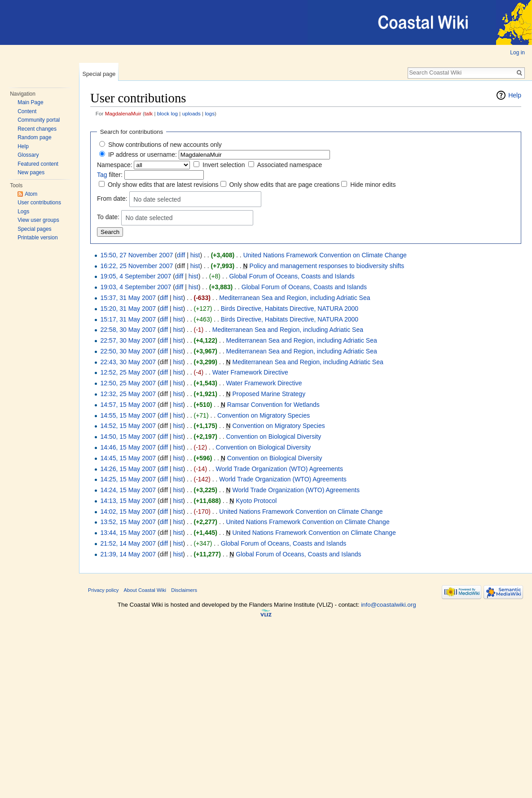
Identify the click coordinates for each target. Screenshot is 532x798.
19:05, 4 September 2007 (136, 276)
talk (149, 113)
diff (181, 255)
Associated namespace (289, 165)
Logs (23, 212)
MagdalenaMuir (123, 113)
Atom (31, 194)
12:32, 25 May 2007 (128, 394)
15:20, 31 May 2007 (128, 309)
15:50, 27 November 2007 (136, 255)
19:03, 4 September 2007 (136, 287)
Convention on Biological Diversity (274, 436)
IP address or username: (143, 154)
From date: (112, 198)
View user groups (38, 220)
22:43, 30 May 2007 (128, 362)
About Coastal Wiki (145, 590)
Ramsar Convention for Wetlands (273, 405)
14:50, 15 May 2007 (128, 436)
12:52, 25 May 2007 (128, 372)
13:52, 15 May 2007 (128, 522)
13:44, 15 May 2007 (128, 533)
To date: (108, 217)
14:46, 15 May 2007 (128, 447)
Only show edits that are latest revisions (163, 185)
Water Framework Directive (250, 372)
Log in (517, 53)
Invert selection (224, 165)
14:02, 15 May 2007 (128, 511)
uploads (191, 113)
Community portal (39, 120)
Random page (34, 137)
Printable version (37, 238)
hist (195, 255)
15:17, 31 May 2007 (128, 319)
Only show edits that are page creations (284, 185)
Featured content (38, 164)
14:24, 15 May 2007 (128, 490)
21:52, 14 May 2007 (128, 543)
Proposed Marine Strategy (269, 394)
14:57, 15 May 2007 (128, 405)
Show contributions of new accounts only (165, 145)
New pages (31, 172)
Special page (99, 74)
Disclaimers (184, 590)
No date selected (157, 199)
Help (23, 146)
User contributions (39, 203)
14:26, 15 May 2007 (128, 469)
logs (210, 113)
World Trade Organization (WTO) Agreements (279, 469)
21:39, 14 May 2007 (128, 554)
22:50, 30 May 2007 (128, 351)
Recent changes (37, 129)
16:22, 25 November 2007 (136, 266)
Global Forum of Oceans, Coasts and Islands (292, 276)
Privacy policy (103, 590)
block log (167, 113)
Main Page (30, 102)
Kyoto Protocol (256, 501)
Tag (102, 175)
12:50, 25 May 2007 (128, 383)
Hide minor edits (373, 185)
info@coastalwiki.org (388, 605)
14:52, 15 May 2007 (128, 426)
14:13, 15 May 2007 (128, 501)
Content (27, 111)
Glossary (28, 155)
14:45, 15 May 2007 (128, 458)
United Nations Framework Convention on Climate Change (325, 255)
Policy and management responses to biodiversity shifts (327, 266)
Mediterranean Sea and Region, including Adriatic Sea (295, 298)
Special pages (34, 229)
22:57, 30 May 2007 (128, 340)
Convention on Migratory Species (264, 415)
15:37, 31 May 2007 (128, 298)
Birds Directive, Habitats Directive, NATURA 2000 (290, 309)
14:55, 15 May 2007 (128, 415)
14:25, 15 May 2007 (128, 479)
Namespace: (115, 165)
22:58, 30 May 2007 (128, 330)
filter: (110, 175)
